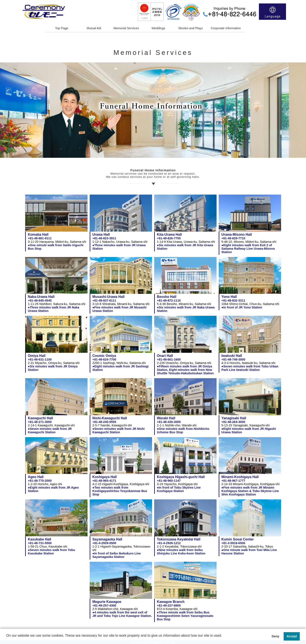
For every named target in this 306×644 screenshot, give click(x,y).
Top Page (62, 28)
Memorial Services (126, 28)
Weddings (158, 28)
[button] (7, 639)
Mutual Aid (94, 28)
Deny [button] (275, 636)
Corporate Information (226, 28)
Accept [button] (292, 636)
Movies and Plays (191, 28)
